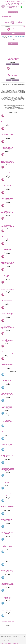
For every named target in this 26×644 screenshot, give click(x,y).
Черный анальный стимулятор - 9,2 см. (7, 546)
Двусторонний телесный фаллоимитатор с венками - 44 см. (7, 136)
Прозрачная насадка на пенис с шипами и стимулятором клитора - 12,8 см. (7, 225)
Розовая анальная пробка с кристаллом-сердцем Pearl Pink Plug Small (7, 470)
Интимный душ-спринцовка (7, 622)
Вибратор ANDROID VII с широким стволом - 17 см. (7, 314)
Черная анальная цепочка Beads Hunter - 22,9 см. (7, 610)
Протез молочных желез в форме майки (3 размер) (7, 571)
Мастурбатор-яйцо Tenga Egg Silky (7, 533)
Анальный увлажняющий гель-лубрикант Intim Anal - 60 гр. (7, 340)
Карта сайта (3, 642)
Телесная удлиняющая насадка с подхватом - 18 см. (7, 238)
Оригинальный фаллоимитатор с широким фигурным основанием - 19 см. (7, 161)
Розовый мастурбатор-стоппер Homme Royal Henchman (7, 366)
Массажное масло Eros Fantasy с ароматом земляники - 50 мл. (7, 149)
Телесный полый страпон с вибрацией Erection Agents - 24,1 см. (7, 585)
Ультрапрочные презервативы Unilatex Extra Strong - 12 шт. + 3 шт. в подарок (7, 251)
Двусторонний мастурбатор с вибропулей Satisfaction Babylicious (7, 264)
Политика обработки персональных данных (9, 644)
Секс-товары (10, 36)
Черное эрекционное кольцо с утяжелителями (7, 558)
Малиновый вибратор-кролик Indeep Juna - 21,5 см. (7, 289)
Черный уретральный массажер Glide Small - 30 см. (7, 302)
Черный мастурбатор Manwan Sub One (7, 445)
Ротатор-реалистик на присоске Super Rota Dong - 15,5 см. (7, 212)
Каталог (13, 34)
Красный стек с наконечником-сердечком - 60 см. (7, 187)
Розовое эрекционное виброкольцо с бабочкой (7, 432)
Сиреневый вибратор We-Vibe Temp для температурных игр (7, 420)
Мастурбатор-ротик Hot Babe (7, 276)
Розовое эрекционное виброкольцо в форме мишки (7, 407)
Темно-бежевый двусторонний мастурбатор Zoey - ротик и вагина (7, 328)
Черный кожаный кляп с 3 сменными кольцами (13, 59)
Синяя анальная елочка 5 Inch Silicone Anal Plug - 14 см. (7, 395)
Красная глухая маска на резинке (7, 482)
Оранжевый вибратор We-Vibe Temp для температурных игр (7, 457)
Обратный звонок (13, 12)
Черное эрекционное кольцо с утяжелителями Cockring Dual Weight (7, 597)
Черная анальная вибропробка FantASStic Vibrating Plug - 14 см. (7, 382)
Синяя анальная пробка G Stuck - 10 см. (7, 520)
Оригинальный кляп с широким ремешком (13, 75)
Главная (3, 36)
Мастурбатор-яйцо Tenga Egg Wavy (7, 494)
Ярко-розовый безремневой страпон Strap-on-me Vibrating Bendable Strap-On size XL (7, 508)
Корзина (15, 29)
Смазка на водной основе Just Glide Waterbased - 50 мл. (7, 174)
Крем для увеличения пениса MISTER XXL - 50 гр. (7, 352)
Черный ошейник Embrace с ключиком (7, 199)
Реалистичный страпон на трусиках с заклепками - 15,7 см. (7, 123)
